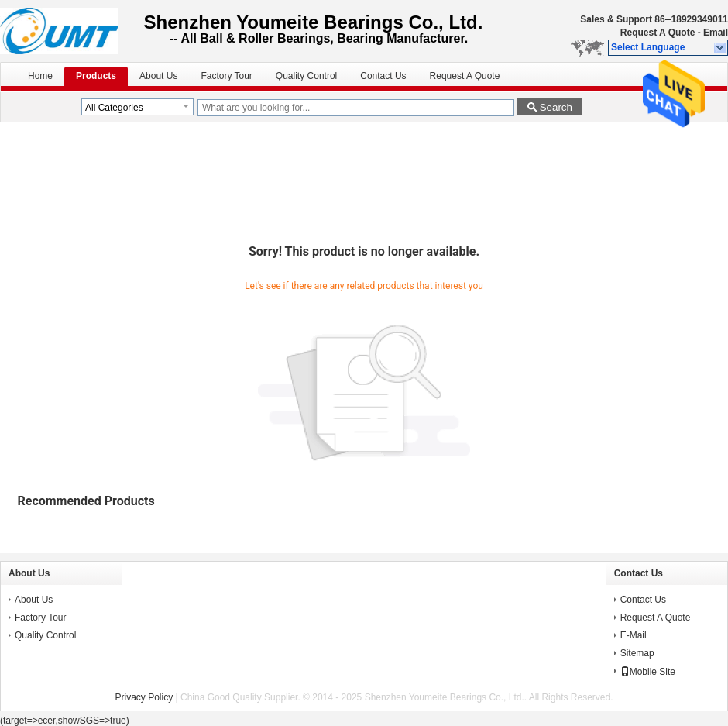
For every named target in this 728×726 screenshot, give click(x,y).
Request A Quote (658, 33)
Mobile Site (648, 672)
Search (556, 107)
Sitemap (637, 653)
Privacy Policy (144, 697)
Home (40, 76)
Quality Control (306, 76)
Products (96, 76)
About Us (158, 76)
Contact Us (383, 76)
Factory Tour (226, 76)
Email (716, 33)
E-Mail (634, 635)
